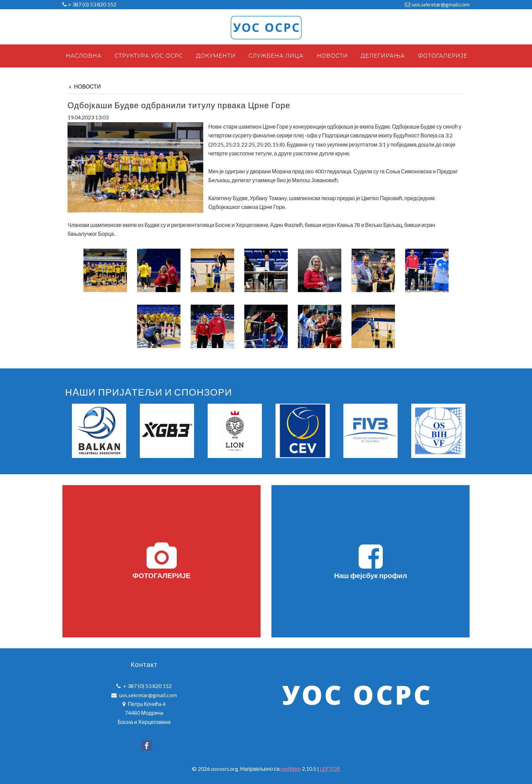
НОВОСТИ (87, 86)
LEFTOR (330, 769)
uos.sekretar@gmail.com (441, 4)
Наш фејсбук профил (370, 561)
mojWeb (291, 769)
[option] (99, 431)
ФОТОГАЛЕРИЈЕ (162, 561)
